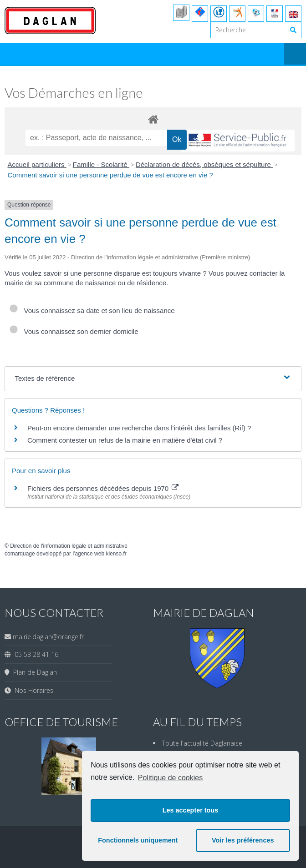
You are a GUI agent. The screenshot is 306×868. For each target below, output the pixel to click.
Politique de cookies (170, 778)
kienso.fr (116, 554)
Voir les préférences (243, 840)
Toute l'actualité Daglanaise (202, 743)
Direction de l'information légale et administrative (69, 546)
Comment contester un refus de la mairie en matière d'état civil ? (125, 440)
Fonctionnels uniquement (138, 840)
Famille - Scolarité (101, 164)
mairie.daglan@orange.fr (48, 637)
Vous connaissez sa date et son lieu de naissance (92, 310)
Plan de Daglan (33, 672)
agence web (89, 554)
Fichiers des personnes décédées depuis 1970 (103, 488)
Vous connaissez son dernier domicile (74, 331)
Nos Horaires (32, 690)
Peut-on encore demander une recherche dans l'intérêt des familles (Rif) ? (139, 428)
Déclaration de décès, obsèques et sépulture (204, 164)
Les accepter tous (190, 810)
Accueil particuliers (37, 164)
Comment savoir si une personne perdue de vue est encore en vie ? (110, 175)
